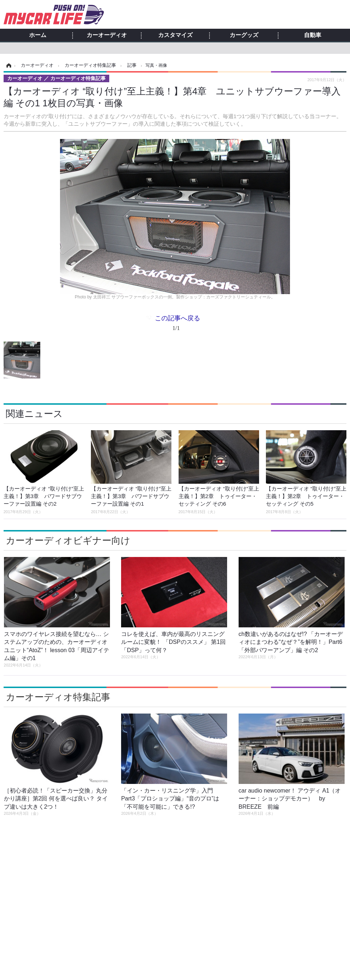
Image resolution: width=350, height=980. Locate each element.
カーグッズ (244, 35)
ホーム (38, 35)
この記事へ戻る (178, 324)
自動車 (313, 35)
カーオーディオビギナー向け (68, 540)
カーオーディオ (107, 35)
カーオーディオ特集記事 (58, 697)
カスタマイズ (175, 35)
